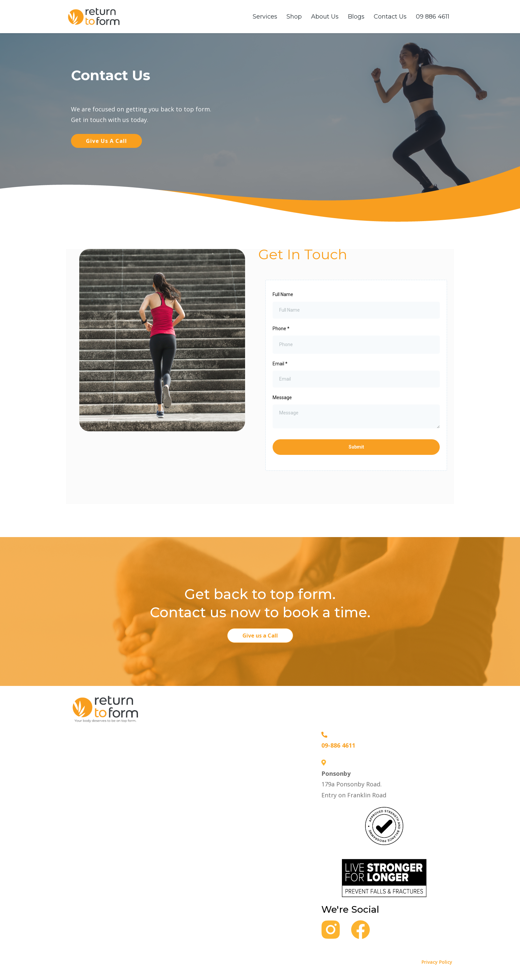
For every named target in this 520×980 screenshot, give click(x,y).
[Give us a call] (106, 141)
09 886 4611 (433, 17)
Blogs (356, 17)
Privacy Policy (437, 962)
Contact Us (390, 17)
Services (265, 17)
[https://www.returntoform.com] (94, 16)
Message (282, 398)
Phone (281, 329)
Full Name (283, 294)
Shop (294, 17)
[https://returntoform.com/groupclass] (384, 825)
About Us (325, 17)
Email (280, 364)
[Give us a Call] (260, 636)
